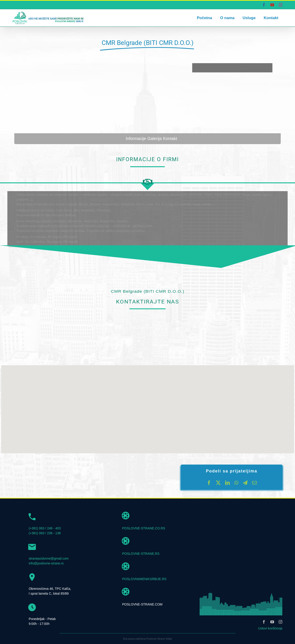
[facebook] (264, 622)
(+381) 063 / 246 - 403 (45, 528)
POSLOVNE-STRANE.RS (141, 554)
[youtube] (272, 622)
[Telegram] (245, 483)
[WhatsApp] (236, 483)
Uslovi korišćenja (270, 628)
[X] (218, 483)
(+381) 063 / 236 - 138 (45, 533)
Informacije (136, 139)
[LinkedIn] (227, 483)
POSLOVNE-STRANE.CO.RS (144, 528)
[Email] (254, 483)
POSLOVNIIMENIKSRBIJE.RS (144, 579)
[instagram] (280, 622)
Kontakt (170, 139)
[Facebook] (209, 483)
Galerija (154, 139)
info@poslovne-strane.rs (46, 563)
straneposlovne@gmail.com (49, 558)
